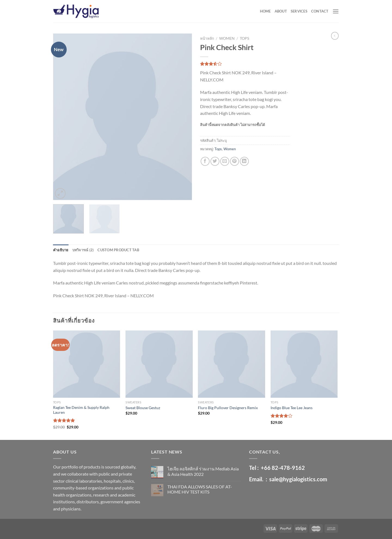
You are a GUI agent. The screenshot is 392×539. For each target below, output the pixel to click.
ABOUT (281, 11)
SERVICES (299, 11)
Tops (244, 38)
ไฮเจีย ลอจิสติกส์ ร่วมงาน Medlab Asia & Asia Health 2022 (203, 471)
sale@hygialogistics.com (298, 479)
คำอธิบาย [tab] (61, 250)
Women (227, 38)
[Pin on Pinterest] (235, 161)
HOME (265, 11)
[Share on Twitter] (215, 161)
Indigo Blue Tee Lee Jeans (292, 408)
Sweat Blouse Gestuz (143, 408)
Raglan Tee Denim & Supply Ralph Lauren (81, 410)
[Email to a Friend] (225, 161)
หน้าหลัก (207, 38)
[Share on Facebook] (205, 161)
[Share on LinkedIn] (244, 161)
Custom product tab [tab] (118, 250)
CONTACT (320, 11)
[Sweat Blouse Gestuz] (159, 364)
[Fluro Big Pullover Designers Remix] (232, 364)
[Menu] (336, 11)
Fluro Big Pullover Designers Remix (228, 408)
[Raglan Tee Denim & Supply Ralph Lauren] (87, 364)
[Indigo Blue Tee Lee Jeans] (304, 364)
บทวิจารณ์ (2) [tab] (83, 250)
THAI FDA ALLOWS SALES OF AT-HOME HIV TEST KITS (200, 489)
